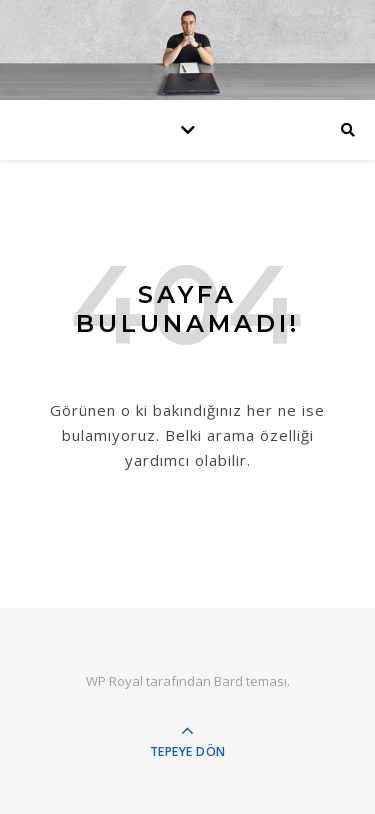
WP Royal (114, 681)
